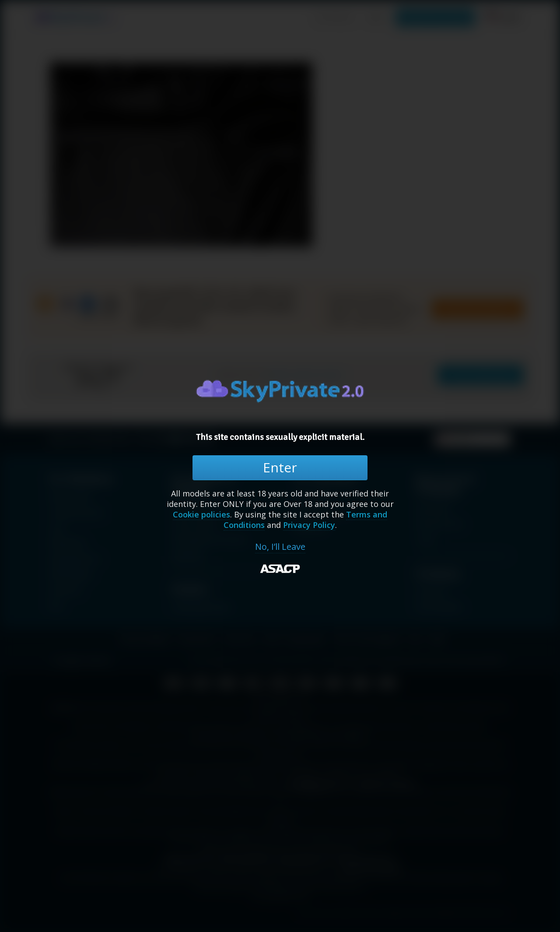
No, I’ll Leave (280, 547)
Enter (280, 467)
